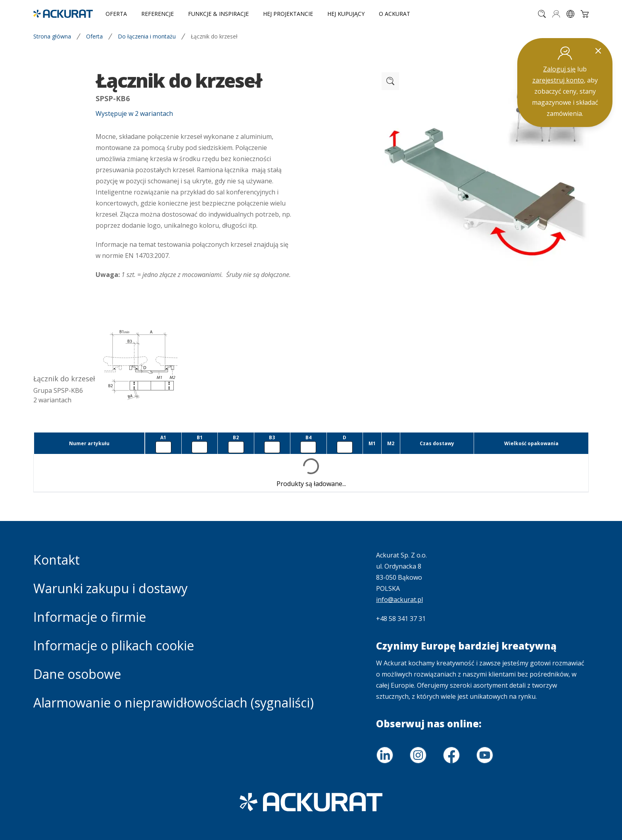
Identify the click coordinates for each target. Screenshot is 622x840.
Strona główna (52, 36)
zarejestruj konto (558, 80)
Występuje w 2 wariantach (134, 113)
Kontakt (57, 560)
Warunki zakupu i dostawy (110, 588)
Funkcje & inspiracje (218, 14)
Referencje (157, 14)
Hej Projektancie (288, 14)
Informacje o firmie (90, 617)
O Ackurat (395, 14)
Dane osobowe (77, 674)
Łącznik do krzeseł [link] (214, 36)
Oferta (116, 14)
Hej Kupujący (346, 14)
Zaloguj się (559, 69)
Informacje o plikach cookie (114, 645)
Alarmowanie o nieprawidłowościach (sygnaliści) (174, 703)
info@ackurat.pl (399, 600)
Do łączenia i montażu (147, 36)
